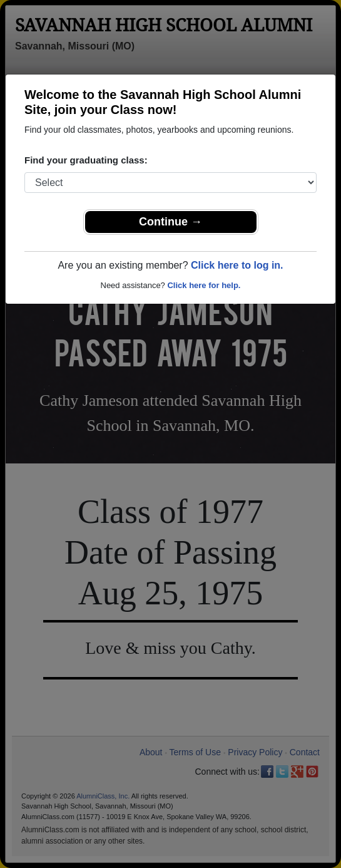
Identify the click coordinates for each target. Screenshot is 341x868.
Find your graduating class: (86, 160)
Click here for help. (204, 285)
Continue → (170, 222)
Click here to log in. (237, 265)
